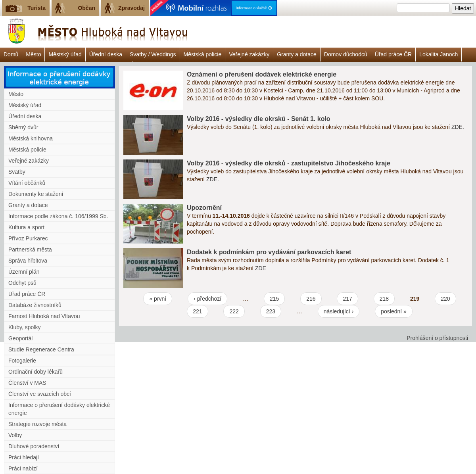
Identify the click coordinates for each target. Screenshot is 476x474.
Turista (36, 8)
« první (158, 299)
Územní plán (24, 272)
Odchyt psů (22, 283)
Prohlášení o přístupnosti (437, 338)
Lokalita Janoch (439, 54)
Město (33, 54)
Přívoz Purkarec (28, 238)
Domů (11, 54)
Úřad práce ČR (393, 54)
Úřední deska (106, 54)
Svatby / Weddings (153, 54)
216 (311, 299)
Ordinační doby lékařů (36, 372)
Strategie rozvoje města (37, 424)
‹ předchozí (207, 299)
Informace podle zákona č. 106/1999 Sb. (58, 216)
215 (274, 299)
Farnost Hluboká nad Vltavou (44, 316)
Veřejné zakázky (249, 54)
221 (197, 311)
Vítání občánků (27, 183)
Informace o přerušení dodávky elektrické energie (59, 409)
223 (271, 311)
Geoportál (20, 338)
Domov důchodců (346, 54)
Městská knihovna (31, 138)
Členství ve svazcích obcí (40, 394)
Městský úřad (65, 54)
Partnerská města (30, 249)
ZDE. (458, 127)
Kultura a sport (26, 227)
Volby (15, 435)
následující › (339, 311)
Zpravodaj (131, 8)
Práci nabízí (23, 468)
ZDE (261, 268)
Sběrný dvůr (23, 127)
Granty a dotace (297, 54)
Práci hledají (24, 457)
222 (234, 311)
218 (384, 299)
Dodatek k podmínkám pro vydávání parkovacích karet (269, 252)
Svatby (17, 172)
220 (445, 299)
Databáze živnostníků (35, 305)
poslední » (394, 311)
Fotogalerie (22, 361)
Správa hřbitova (28, 261)
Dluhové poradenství (34, 446)
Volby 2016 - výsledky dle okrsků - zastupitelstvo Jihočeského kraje (289, 163)
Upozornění (204, 208)
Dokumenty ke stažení (36, 194)
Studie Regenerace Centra (41, 349)
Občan (86, 8)
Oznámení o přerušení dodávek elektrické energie (262, 74)
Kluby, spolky (24, 327)
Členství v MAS (27, 383)
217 (347, 299)
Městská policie (203, 54)
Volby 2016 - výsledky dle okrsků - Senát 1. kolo (259, 119)
